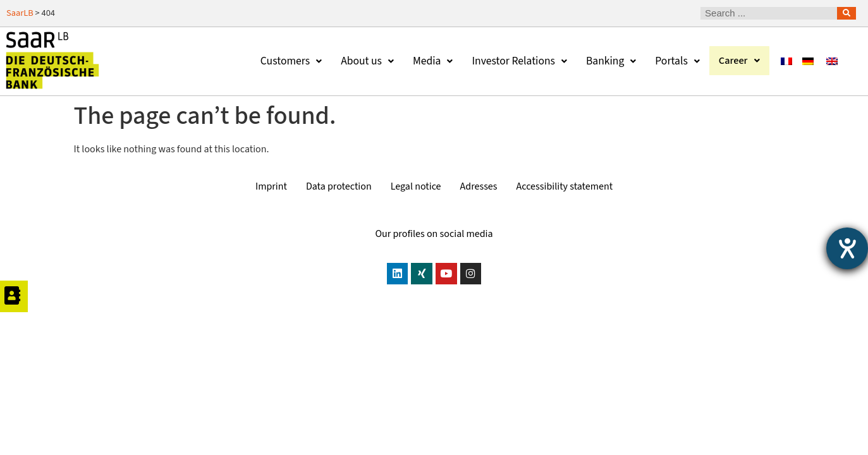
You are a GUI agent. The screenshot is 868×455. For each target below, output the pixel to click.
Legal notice (416, 186)
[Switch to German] (808, 61)
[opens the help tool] (847, 248)
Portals (673, 61)
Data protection (339, 186)
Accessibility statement (565, 186)
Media (429, 61)
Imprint (271, 186)
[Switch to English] (832, 61)
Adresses (479, 186)
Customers (287, 61)
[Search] (847, 13)
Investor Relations (516, 61)
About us (364, 61)
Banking (607, 61)
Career (737, 61)
